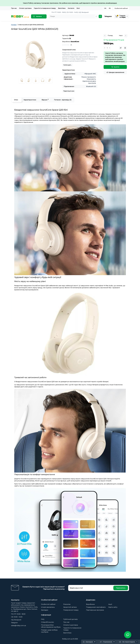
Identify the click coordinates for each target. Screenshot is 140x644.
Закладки (45, 610)
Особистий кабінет (121, 8)
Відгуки (45, 100)
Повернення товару (71, 610)
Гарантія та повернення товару (45, 8)
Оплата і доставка (25, 8)
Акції (110, 604)
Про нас (14, 8)
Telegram (108, 16)
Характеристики (30, 100)
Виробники (90, 604)
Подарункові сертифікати (96, 607)
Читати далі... (67, 65)
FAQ (43, 619)
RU (110, 8)
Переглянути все (69, 91)
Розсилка (67, 604)
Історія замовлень (48, 607)
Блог (78, 8)
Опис (16, 100)
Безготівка (62, 8)
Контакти (71, 8)
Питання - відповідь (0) (63, 100)
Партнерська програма (95, 610)
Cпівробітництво (47, 622)
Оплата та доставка (71, 625)
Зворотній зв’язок (70, 607)
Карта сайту (113, 607)
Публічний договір (70, 619)
